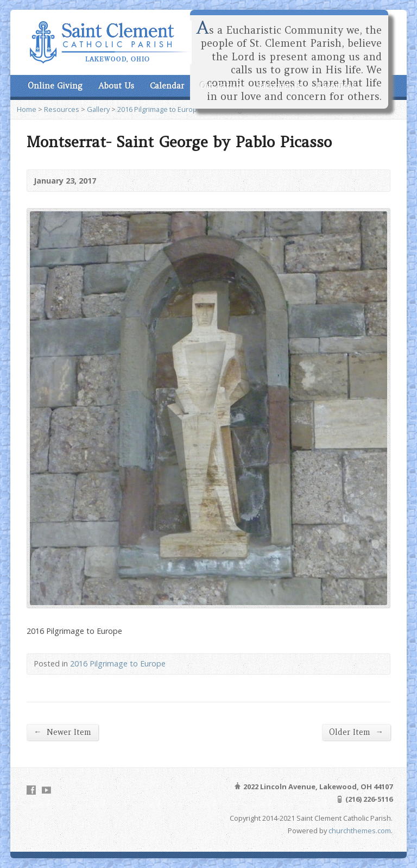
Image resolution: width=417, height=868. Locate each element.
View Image (228, 109)
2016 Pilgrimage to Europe (159, 109)
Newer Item (62, 732)
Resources (336, 86)
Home (27, 109)
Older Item (356, 732)
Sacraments (279, 86)
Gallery (98, 109)
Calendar (167, 86)
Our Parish (220, 86)
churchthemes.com (360, 831)
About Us (116, 86)
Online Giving (55, 86)
